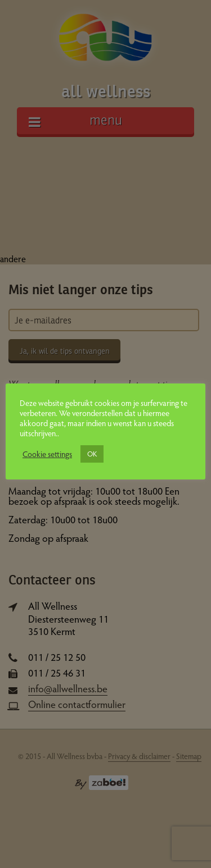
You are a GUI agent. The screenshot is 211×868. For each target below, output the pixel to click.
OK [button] (92, 454)
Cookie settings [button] (47, 454)
